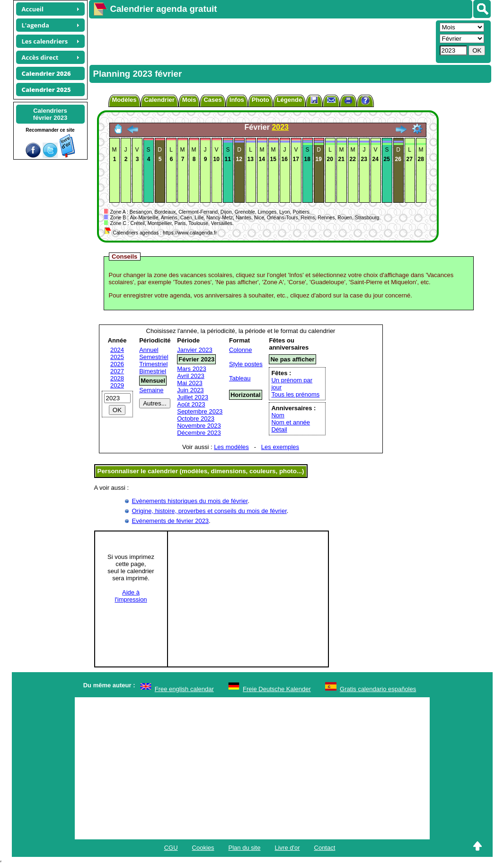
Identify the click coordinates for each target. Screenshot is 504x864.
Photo (261, 100)
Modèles (124, 100)
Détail (279, 429)
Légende (289, 100)
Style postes (246, 364)
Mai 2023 (190, 383)
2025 (117, 357)
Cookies (203, 848)
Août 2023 (191, 404)
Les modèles (231, 447)
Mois (189, 100)
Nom (278, 415)
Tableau (240, 378)
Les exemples (280, 447)
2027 (117, 371)
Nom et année (291, 422)
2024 (117, 350)
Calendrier (159, 100)
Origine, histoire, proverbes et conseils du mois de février (209, 511)
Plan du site (245, 848)
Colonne (240, 350)
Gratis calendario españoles (378, 689)
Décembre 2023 (199, 433)
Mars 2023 (191, 369)
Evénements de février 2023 (171, 521)
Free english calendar (184, 689)
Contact (325, 848)
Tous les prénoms (295, 394)
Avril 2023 (191, 376)
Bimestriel (153, 371)
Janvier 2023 (195, 350)
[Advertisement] (261, 41)
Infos (237, 100)
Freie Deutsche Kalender (277, 689)
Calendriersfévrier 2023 (50, 114)
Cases (212, 100)
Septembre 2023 (200, 411)
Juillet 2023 (193, 397)
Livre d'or (287, 848)
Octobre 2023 (196, 418)
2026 (117, 364)
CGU (171, 848)
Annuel (149, 350)
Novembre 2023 (199, 426)
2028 (117, 378)
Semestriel (154, 357)
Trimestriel (153, 364)
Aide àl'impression (131, 596)
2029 (117, 385)
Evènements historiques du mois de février (190, 501)
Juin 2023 (190, 390)
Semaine (151, 390)
